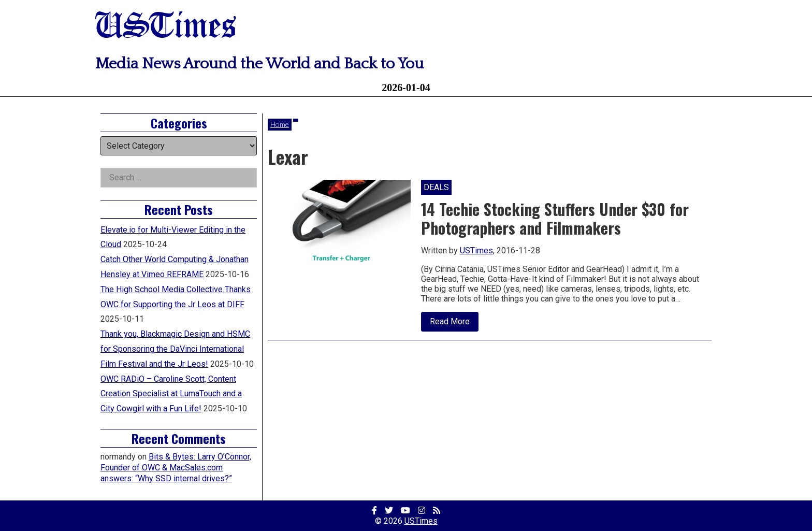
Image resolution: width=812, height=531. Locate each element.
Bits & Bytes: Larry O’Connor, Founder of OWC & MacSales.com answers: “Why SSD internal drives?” (176, 468)
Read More (454, 324)
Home (280, 124)
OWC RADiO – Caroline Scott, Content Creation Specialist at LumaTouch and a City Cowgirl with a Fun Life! (171, 394)
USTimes (166, 27)
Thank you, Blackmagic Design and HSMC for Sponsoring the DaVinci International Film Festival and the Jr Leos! (175, 349)
